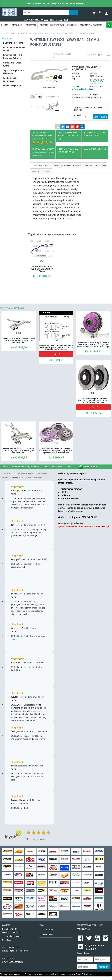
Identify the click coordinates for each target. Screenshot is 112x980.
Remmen (5, 25)
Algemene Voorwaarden (10, 974)
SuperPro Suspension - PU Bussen (13, 72)
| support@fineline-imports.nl (55, 20)
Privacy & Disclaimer (84, 974)
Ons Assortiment (48, 935)
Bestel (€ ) (100, 117)
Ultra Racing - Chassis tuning (13, 64)
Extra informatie (52, 165)
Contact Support (88, 467)
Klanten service (47, 930)
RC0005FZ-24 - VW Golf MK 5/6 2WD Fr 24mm (42, 269)
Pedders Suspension (12, 85)
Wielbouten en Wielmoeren (10, 79)
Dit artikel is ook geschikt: (71, 165)
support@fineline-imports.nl (16, 951)
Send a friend (100, 165)
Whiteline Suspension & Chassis (14, 49)
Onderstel (31, 25)
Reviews (88, 165)
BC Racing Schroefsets (13, 43)
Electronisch (57, 25)
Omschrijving (37, 165)
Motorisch (18, 25)
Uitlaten (43, 25)
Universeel (72, 25)
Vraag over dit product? (41, 171)
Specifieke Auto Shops (91, 25)
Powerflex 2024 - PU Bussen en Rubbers (13, 57)
